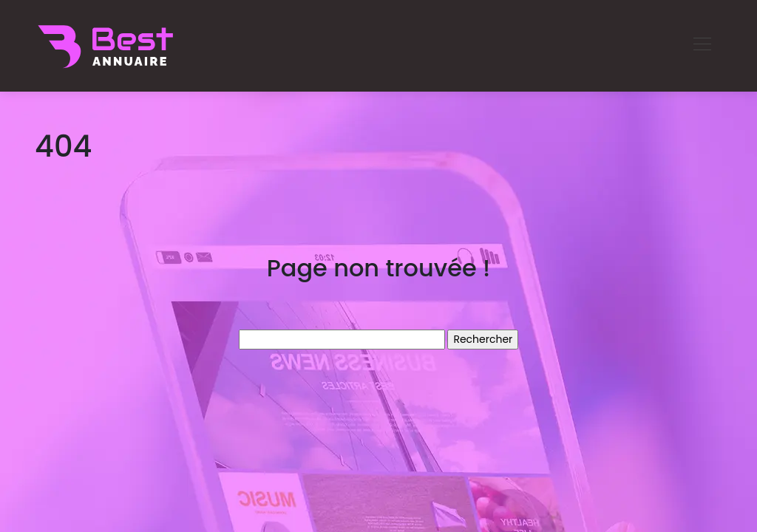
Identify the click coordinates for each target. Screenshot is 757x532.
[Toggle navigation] (702, 46)
